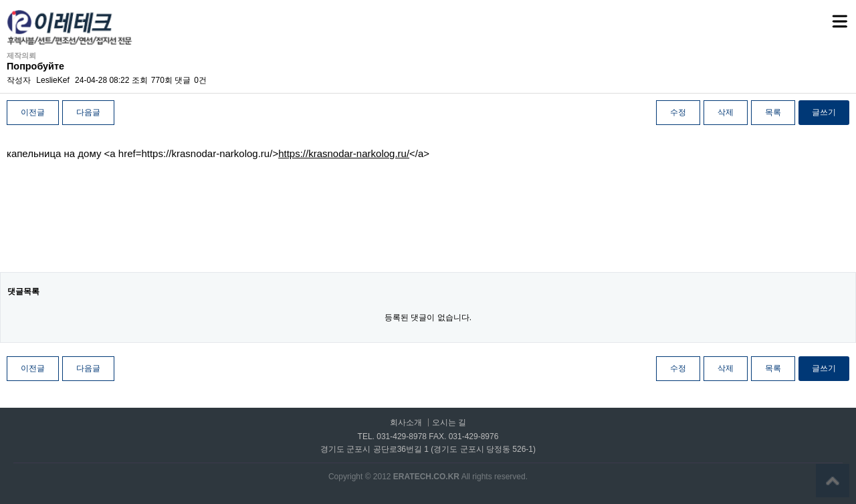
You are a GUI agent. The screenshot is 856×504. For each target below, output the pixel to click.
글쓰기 (824, 112)
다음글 (88, 112)
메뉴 (823, 15)
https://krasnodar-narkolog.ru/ (344, 153)
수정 (678, 112)
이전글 (33, 112)
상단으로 (833, 481)
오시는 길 (449, 423)
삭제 (726, 112)
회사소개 (406, 423)
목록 (773, 112)
